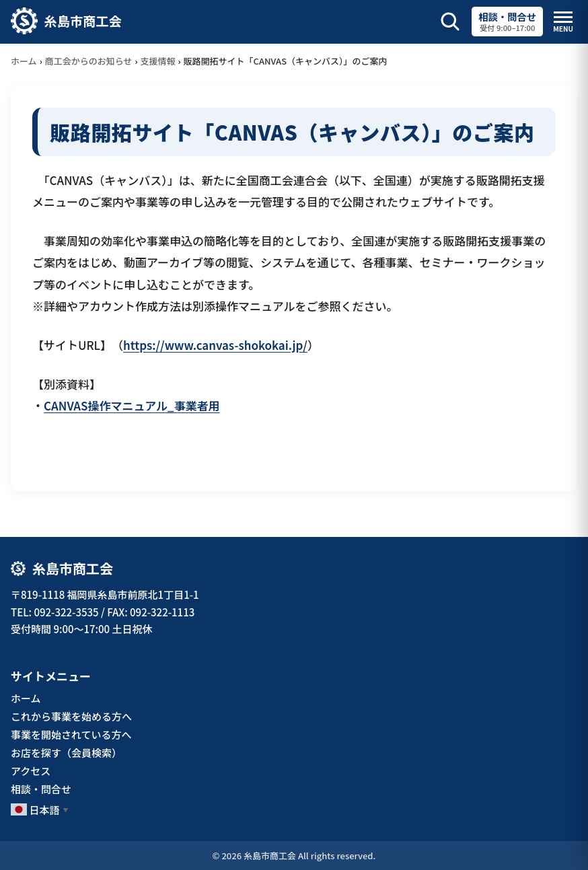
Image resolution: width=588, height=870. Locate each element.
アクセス (31, 771)
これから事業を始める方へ (71, 716)
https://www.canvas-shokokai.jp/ (215, 345)
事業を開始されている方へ (71, 734)
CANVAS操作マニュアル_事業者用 (132, 405)
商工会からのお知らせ (89, 61)
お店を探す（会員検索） (66, 753)
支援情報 (158, 61)
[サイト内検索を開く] (450, 22)
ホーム (24, 61)
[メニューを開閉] (563, 22)
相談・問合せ (41, 789)
